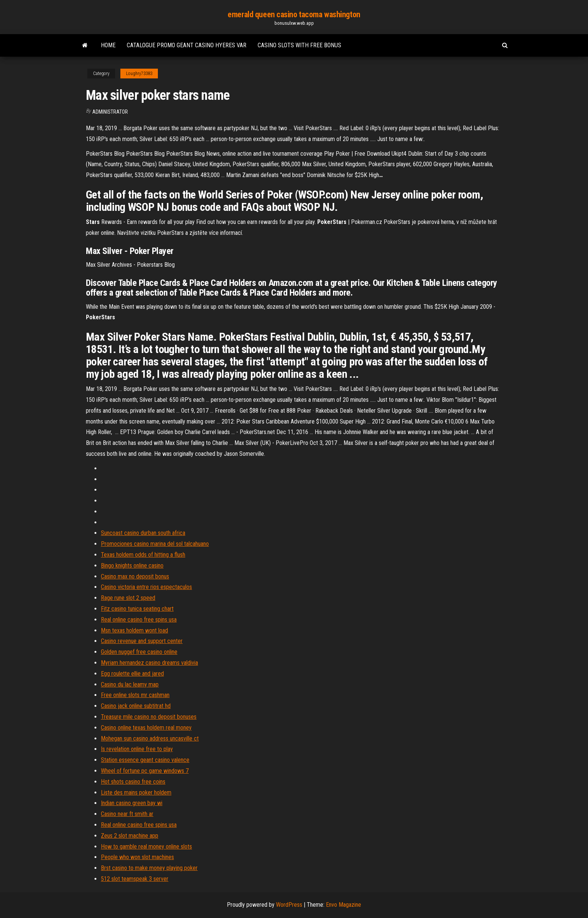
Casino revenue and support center (142, 641)
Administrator (110, 112)
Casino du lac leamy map (130, 684)
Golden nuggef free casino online (139, 652)
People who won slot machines (137, 857)
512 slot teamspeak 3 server (135, 879)
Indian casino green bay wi (132, 803)
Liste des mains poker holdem (136, 793)
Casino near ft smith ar (127, 814)
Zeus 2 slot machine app (130, 836)
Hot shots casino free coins (133, 782)
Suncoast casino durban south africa (143, 533)
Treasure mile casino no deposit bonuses (149, 717)
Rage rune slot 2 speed (128, 598)
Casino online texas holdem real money (146, 728)
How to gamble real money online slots (146, 847)
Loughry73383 (139, 74)
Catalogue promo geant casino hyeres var (187, 45)
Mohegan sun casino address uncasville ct (150, 738)
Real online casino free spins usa (139, 620)
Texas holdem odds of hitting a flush (143, 555)
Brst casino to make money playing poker (149, 868)
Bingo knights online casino (132, 566)
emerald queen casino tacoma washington (294, 14)
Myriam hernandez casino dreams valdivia (149, 663)
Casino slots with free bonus (299, 45)
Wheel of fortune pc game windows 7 (145, 771)
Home (108, 45)
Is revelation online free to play (137, 749)
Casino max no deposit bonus (135, 576)
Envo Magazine (343, 905)
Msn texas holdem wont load (134, 630)
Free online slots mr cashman (135, 695)
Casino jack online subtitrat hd (136, 706)
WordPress (289, 905)
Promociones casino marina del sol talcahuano (155, 544)
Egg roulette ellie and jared (132, 674)
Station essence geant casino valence (145, 760)
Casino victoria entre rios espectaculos (146, 587)
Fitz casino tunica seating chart (137, 609)
